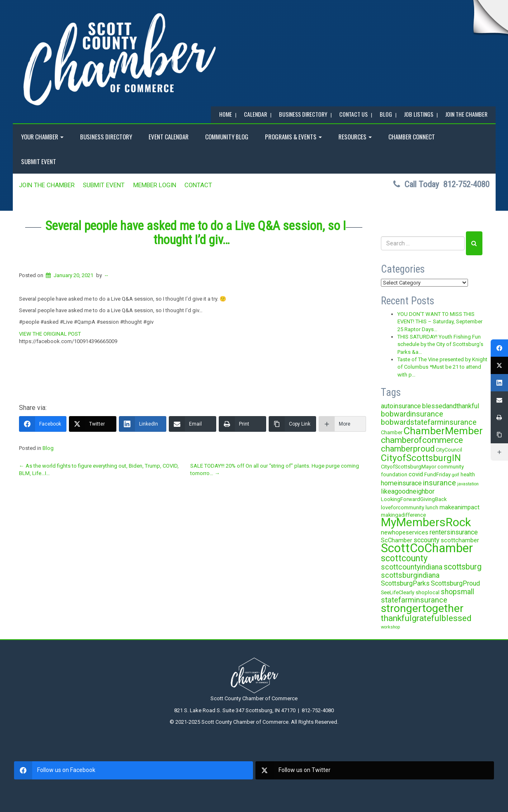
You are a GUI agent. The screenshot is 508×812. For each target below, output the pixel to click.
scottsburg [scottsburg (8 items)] (463, 567)
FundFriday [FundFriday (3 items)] (437, 474)
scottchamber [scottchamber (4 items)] (460, 540)
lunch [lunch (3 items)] (432, 507)
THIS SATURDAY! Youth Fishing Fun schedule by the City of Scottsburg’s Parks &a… (440, 344)
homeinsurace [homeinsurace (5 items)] (401, 483)
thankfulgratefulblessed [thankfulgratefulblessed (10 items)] (426, 618)
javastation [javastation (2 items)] (468, 484)
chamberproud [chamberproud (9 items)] (408, 449)
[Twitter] (93, 424)
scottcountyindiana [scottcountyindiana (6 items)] (412, 567)
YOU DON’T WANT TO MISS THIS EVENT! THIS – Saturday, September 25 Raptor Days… (440, 322)
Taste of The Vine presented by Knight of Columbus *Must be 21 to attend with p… (442, 367)
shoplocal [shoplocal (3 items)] (428, 592)
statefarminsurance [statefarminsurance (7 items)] (414, 600)
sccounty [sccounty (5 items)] (426, 540)
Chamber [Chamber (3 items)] (392, 432)
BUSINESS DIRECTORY (303, 114)
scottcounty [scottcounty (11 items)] (404, 558)
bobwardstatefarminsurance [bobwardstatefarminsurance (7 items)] (429, 422)
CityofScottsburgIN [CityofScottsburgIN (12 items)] (421, 458)
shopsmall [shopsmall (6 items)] (457, 592)
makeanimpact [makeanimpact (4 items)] (460, 507)
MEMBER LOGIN (155, 185)
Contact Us (353, 114)
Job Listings (419, 114)
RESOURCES (355, 137)
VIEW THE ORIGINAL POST (50, 334)
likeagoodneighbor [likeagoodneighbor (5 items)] (408, 491)
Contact (198, 185)
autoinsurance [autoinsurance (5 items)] (401, 406)
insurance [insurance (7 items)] (439, 483)
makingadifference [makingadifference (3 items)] (403, 515)
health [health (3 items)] (468, 474)
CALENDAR (255, 114)
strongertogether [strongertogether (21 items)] (422, 608)
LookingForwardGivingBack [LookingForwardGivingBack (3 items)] (414, 499)
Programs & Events (293, 137)
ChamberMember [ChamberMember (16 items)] (443, 431)
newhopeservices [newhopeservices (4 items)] (405, 532)
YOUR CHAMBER (42, 137)
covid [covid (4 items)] (416, 474)
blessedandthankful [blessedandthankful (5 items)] (451, 406)
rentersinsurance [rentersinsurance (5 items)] (454, 532)
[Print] (242, 424)
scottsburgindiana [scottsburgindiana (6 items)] (410, 575)
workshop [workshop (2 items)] (390, 627)
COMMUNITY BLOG (227, 137)
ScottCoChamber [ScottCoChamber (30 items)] (427, 548)
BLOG (386, 114)
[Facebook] (43, 424)
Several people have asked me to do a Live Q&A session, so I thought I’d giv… (196, 233)
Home (226, 114)
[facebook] (133, 770)
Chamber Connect (412, 137)
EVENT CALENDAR (169, 137)
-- (106, 275)
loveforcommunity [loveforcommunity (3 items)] (403, 507)
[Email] (193, 424)
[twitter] (375, 770)
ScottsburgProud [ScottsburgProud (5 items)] (455, 583)
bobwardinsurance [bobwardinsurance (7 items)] (412, 414)
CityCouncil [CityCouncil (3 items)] (449, 450)
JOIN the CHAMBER (466, 114)
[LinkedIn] (143, 424)
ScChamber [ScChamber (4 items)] (397, 540)
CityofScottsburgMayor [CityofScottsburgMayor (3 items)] (409, 467)
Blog (48, 448)
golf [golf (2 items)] (456, 475)
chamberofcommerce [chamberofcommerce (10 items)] (422, 440)
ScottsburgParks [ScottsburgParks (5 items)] (405, 583)
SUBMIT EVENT (39, 161)
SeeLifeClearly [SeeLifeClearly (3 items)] (398, 592)
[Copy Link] (292, 424)
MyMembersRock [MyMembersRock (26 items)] (426, 522)
